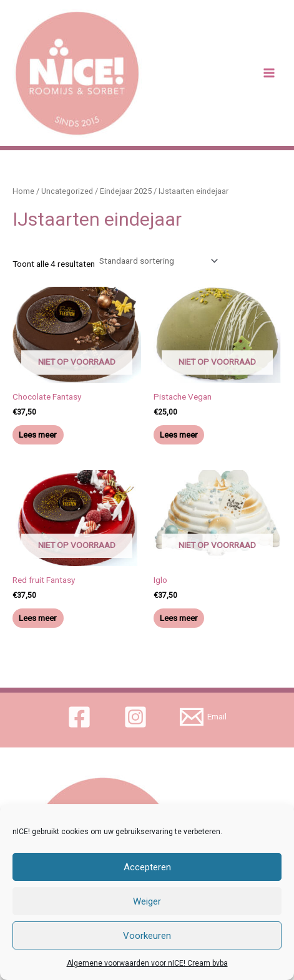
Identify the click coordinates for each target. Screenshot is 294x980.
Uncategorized (67, 191)
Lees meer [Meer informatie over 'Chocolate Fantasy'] (38, 435)
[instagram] (138, 717)
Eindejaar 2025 (126, 191)
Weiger (147, 901)
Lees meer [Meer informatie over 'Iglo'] (179, 618)
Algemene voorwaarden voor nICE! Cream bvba (147, 963)
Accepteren (147, 867)
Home (23, 191)
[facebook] (81, 717)
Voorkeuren (147, 936)
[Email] (203, 717)
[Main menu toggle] (269, 73)
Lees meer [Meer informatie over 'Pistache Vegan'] (179, 435)
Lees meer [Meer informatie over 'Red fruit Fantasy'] (38, 618)
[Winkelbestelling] (158, 261)
